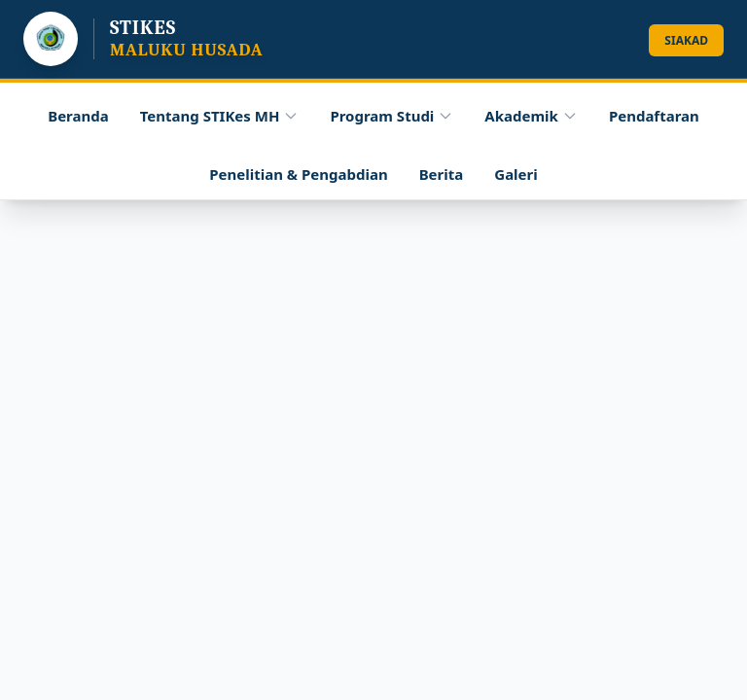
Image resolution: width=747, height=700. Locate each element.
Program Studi (391, 116)
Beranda (78, 116)
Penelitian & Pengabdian (298, 174)
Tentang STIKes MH (220, 120)
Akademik (531, 116)
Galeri (516, 174)
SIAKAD (686, 40)
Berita (442, 174)
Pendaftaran (654, 116)
